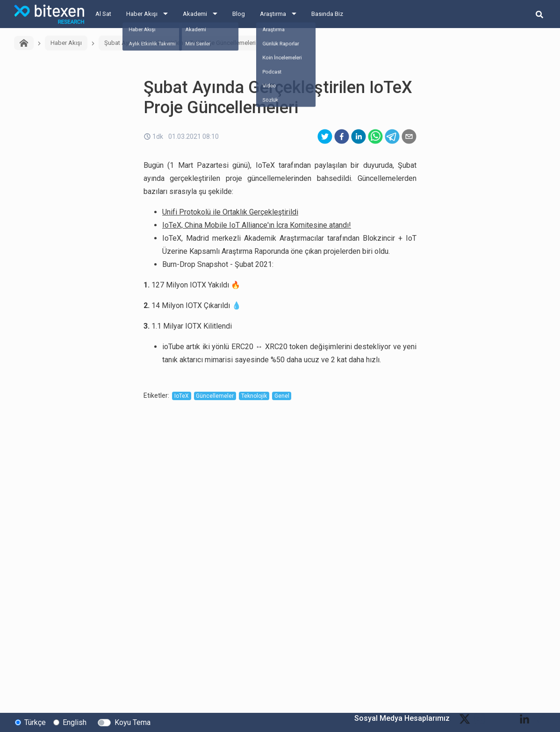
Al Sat (103, 14)
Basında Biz (327, 14)
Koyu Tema (133, 722)
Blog (239, 14)
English (75, 722)
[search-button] (539, 14)
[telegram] (392, 136)
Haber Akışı (142, 14)
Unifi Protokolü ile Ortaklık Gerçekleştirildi (230, 212)
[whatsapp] (375, 136)
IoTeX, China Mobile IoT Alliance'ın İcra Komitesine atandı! (257, 225)
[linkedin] (359, 136)
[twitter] (325, 136)
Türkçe (35, 722)
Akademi (195, 14)
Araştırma (273, 14)
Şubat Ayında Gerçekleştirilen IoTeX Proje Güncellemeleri (180, 43)
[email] (409, 136)
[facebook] (342, 136)
